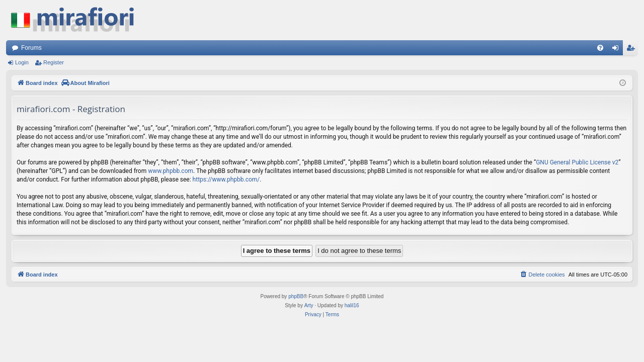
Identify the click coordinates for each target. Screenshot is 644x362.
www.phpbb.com (171, 171)
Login (22, 62)
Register (54, 62)
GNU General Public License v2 (577, 162)
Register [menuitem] (633, 50)
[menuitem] (600, 48)
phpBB (296, 296)
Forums (31, 48)
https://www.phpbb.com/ (226, 179)
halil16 (352, 305)
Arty (309, 305)
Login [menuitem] (618, 50)
